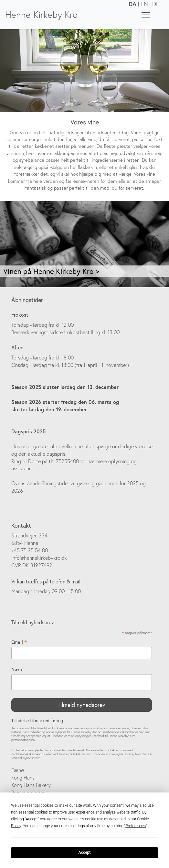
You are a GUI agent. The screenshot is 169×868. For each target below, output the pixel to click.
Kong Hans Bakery (31, 785)
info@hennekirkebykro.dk (39, 558)
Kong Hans (23, 778)
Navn (17, 669)
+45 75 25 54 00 (30, 550)
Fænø (18, 770)
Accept (85, 852)
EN (144, 4)
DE (156, 4)
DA (132, 4)
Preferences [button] (136, 826)
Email (19, 642)
